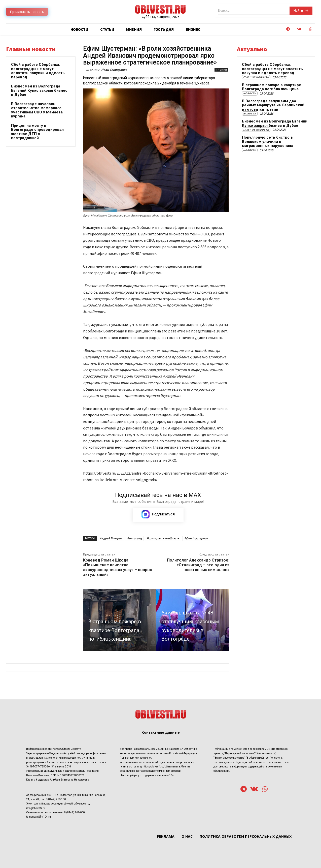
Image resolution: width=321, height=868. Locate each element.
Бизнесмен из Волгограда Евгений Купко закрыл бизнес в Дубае (39, 90)
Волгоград (134, 538)
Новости (250, 93)
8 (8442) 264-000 (74, 813)
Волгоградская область (163, 538)
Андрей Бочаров (111, 538)
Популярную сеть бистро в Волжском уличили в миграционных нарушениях (267, 142)
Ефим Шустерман (196, 538)
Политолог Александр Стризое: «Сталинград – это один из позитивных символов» (198, 565)
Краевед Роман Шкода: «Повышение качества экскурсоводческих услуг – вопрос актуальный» (118, 567)
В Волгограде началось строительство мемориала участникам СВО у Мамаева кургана (37, 110)
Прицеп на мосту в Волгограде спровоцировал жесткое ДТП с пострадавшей (37, 132)
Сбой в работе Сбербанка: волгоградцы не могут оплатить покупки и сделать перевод (38, 71)
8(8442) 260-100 (56, 800)
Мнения (221, 70)
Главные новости (256, 77)
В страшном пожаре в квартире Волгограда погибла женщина (272, 87)
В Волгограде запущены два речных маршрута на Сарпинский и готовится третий (273, 105)
